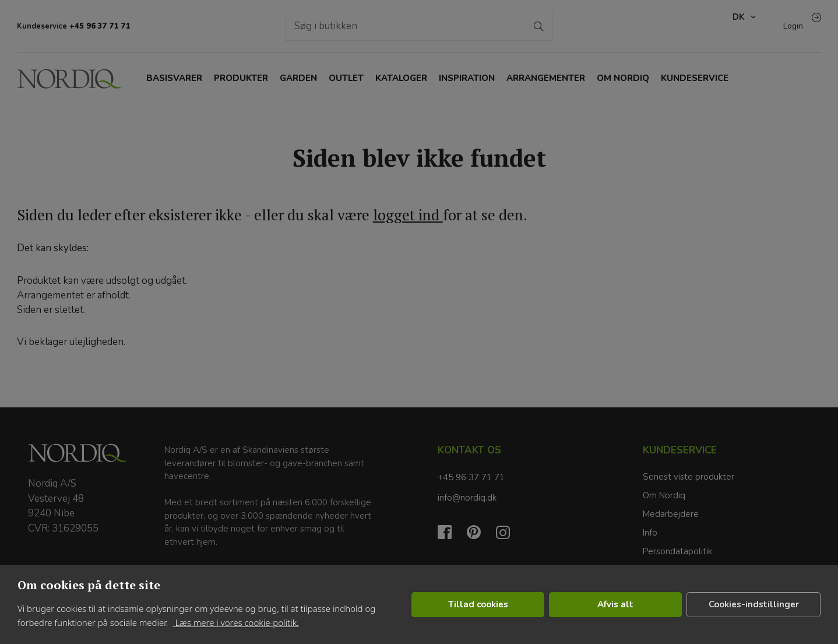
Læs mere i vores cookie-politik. (235, 622)
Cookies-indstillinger (754, 604)
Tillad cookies (478, 604)
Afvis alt (615, 604)
